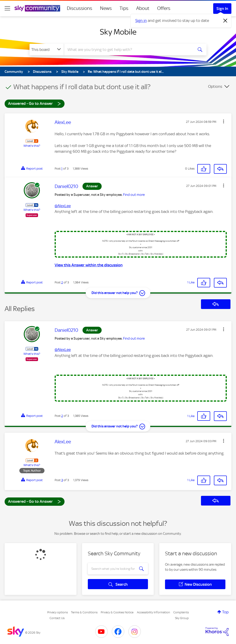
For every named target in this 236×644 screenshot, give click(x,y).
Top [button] (225, 612)
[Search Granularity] (47, 50)
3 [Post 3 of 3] (62, 480)
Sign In (222, 9)
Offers (164, 8)
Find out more (134, 195)
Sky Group (182, 618)
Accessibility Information (153, 612)
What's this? (32, 146)
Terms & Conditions (84, 612)
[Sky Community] (37, 8)
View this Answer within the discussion (89, 265)
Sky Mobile (118, 32)
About (143, 8)
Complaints (181, 612)
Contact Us (57, 618)
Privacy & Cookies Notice (117, 612)
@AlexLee (63, 206)
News (106, 8)
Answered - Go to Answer (35, 103)
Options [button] (215, 86)
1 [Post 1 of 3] (62, 169)
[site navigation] (7, 8)
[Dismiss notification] (225, 21)
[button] (224, 121)
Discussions (80, 8)
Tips (124, 8)
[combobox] (128, 50)
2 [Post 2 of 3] (62, 282)
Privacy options (58, 612)
